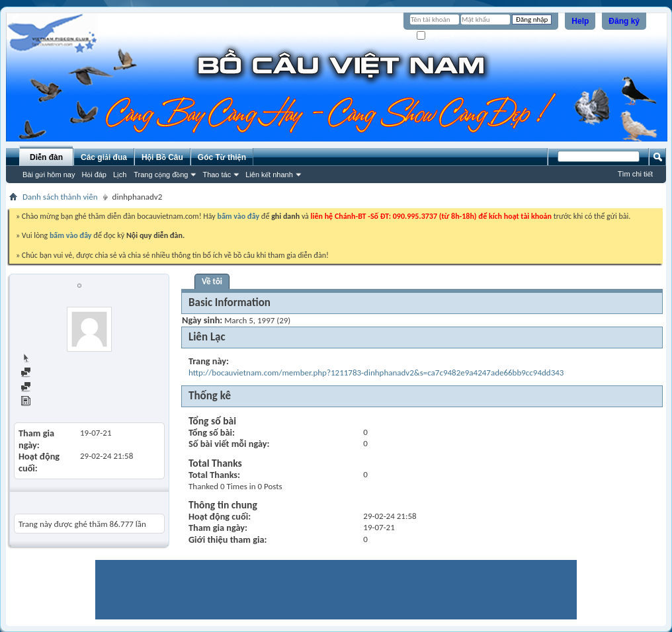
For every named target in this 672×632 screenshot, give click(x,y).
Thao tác (217, 175)
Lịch (120, 175)
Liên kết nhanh (269, 175)
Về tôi (212, 281)
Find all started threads (67, 388)
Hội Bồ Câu (162, 157)
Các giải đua (104, 157)
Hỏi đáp (94, 175)
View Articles (49, 402)
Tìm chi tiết (635, 174)
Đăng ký (624, 21)
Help (580, 21)
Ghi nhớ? (436, 36)
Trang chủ (44, 359)
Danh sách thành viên (60, 197)
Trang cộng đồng (161, 175)
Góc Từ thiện (222, 157)
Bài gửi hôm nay (49, 175)
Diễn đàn (46, 157)
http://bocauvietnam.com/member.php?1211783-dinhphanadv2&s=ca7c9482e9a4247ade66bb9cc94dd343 (376, 373)
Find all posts (50, 373)
